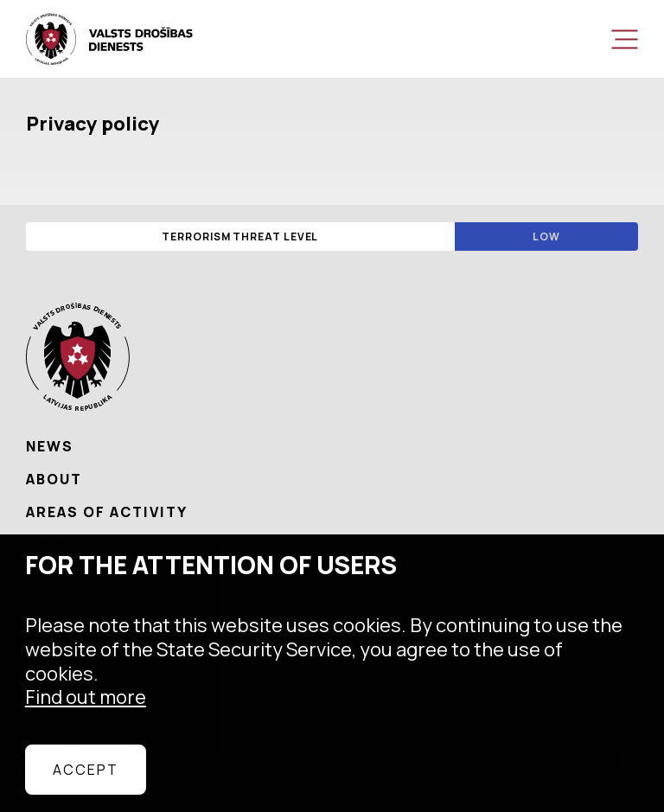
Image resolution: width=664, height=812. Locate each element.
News (50, 446)
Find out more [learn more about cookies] (86, 697)
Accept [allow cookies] (86, 770)
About (54, 479)
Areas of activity (107, 512)
